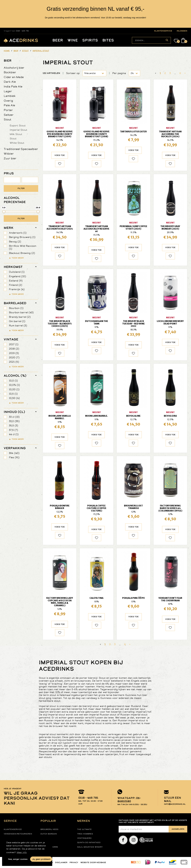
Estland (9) (16, 281)
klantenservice (163, 31)
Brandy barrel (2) (20, 317)
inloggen (182, 31)
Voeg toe (60, 155)
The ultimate (84, 829)
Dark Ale (10, 82)
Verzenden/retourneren (18, 834)
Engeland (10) (17, 276)
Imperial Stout (19, 130)
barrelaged (15, 303)
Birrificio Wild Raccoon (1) (23, 247)
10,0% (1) (14, 385)
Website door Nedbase (93, 862)
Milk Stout (16, 134)
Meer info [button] (22, 852)
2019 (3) (14, 353)
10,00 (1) (14, 389)
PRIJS (9, 173)
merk (9, 228)
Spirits (90, 40)
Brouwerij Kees (49, 829)
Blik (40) (14, 453)
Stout (7, 119)
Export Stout (18, 125)
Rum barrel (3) (18, 326)
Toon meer (18, 258)
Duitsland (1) (17, 272)
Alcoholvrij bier (14, 68)
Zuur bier (10, 158)
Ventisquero (84, 838)
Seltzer (9, 115)
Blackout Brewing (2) (22, 253)
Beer (58, 40)
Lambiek (10, 96)
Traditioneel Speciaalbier (21, 149)
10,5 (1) (13, 394)
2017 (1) (14, 344)
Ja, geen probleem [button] (41, 859)
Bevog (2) (15, 242)
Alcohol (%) (15, 376)
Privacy (74, 862)
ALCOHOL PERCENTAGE (15, 200)
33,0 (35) (14, 421)
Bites (108, 40)
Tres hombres (85, 834)
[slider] (4, 212)
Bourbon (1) (16, 308)
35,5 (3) (14, 425)
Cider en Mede (14, 77)
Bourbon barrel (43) (21, 312)
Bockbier (10, 72)
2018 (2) (14, 349)
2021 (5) (14, 362)
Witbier (9, 154)
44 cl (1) (14, 434)
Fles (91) (14, 457)
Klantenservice (13, 829)
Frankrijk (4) (17, 289)
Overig (8, 101)
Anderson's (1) (18, 233)
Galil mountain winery (90, 847)
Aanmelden (178, 829)
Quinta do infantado (89, 842)
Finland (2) (16, 285)
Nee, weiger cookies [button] (18, 859)
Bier (8, 61)
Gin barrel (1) (17, 321)
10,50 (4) (14, 398)
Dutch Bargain (49, 834)
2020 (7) (14, 357)
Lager (8, 91)
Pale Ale (9, 105)
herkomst (13, 267)
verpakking (15, 448)
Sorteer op (73, 73)
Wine (73, 40)
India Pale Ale (13, 86)
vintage (11, 339)
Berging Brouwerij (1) (22, 237)
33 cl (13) (14, 417)
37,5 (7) (13, 430)
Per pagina (119, 73)
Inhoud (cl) (14, 412)
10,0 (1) (13, 381)
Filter (21, 188)
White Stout (17, 143)
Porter (8, 110)
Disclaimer (61, 862)
